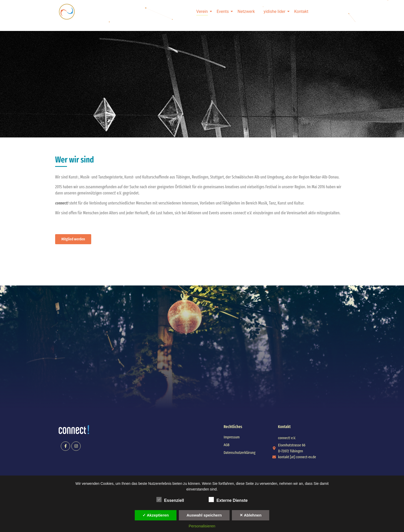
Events (224, 11)
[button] (287, 438)
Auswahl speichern (204, 515)
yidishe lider (275, 11)
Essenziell (170, 500)
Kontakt (301, 11)
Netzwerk (246, 11)
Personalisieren (202, 526)
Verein (203, 11)
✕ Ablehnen (251, 515)
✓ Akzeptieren (156, 515)
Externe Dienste (228, 500)
